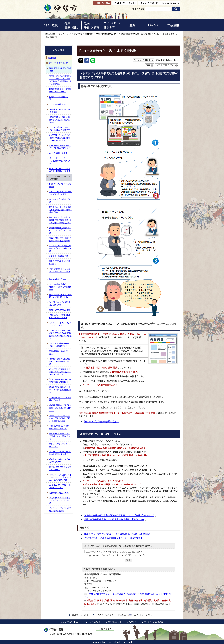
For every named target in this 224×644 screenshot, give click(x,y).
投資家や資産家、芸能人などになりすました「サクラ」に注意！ (60, 230)
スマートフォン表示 (143, 615)
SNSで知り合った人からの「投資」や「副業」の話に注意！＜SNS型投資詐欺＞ (60, 138)
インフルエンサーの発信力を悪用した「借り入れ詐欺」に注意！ (113, 538)
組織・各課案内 (105, 629)
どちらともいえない (113, 555)
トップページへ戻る (104, 615)
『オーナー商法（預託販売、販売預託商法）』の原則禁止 (60, 381)
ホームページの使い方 (153, 622)
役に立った (94, 555)
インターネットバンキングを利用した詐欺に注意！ (60, 509)
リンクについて (94, 622)
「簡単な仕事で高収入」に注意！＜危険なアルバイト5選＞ (60, 271)
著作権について (115, 622)
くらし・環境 (77, 34)
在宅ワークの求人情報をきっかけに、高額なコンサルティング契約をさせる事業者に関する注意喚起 (60, 80)
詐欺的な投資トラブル (58, 279)
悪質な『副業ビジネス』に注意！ (59, 352)
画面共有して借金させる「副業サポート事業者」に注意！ (60, 170)
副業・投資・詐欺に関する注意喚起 (136, 34)
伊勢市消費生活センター (107, 34)
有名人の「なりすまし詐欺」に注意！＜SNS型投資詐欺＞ (60, 239)
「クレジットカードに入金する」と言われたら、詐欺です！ (60, 129)
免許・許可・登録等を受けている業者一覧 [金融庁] (115, 519)
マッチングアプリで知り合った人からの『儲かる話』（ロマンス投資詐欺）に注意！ (60, 418)
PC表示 (122, 615)
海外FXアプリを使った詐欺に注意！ (101, 422)
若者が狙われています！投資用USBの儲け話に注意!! (60, 296)
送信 (128, 560)
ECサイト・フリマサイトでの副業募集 (60, 185)
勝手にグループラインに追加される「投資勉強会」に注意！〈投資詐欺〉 (117, 534)
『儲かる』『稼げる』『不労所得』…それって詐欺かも (59, 427)
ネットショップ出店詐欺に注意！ (60, 201)
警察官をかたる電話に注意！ (60, 310)
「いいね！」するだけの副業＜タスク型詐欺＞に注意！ (60, 193)
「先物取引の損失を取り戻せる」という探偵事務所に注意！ (60, 361)
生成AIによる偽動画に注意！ (59, 98)
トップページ (63, 34)
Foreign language (170, 3)
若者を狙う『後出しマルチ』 (59, 493)
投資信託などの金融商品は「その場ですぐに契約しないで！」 (60, 436)
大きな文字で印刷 (165, 65)
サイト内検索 (138, 9)
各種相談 (89, 34)
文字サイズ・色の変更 (149, 3)
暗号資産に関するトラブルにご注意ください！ (60, 461)
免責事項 (133, 622)
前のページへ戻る (80, 615)
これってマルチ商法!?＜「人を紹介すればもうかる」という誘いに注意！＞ (60, 372)
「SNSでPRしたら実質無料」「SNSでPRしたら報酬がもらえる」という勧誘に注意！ (60, 477)
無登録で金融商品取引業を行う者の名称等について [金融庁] (120, 515)
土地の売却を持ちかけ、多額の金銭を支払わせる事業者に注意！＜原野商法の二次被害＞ (60, 334)
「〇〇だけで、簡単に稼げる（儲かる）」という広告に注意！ (60, 500)
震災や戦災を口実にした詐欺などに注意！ (60, 468)
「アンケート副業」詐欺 (57, 104)
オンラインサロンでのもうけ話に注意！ (60, 445)
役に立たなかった (136, 555)
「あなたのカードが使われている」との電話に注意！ (60, 316)
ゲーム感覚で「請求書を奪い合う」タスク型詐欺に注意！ (60, 147)
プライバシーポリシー (72, 622)
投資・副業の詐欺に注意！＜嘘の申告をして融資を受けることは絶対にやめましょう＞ (60, 220)
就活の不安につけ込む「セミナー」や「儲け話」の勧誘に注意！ (60, 390)
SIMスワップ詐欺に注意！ (59, 256)
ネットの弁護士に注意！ (58, 153)
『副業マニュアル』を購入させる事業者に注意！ (60, 486)
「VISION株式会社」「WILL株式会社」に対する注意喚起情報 (60, 287)
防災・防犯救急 (103, 3)
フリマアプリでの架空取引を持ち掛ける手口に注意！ (60, 453)
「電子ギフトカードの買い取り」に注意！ (60, 111)
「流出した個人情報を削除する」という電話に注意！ (60, 345)
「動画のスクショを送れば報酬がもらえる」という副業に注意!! (60, 120)
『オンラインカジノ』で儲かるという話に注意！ (60, 303)
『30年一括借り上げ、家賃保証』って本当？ (60, 399)
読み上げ (133, 3)
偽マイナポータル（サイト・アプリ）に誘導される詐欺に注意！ (60, 161)
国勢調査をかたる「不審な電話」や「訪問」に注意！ (60, 90)
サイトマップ (120, 3)
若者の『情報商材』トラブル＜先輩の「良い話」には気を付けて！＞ (60, 408)
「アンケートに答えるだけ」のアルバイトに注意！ (60, 324)
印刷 (148, 65)
